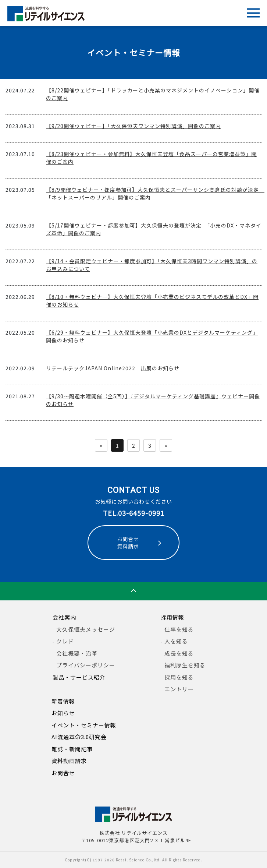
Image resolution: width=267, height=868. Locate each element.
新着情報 (63, 701)
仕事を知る (179, 629)
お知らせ (63, 713)
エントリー (179, 689)
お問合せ (63, 773)
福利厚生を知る (185, 665)
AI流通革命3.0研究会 (79, 737)
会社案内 (64, 617)
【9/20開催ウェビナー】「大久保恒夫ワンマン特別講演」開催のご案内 (133, 126)
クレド (65, 641)
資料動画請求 (69, 761)
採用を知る (179, 677)
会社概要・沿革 (77, 653)
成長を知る (179, 653)
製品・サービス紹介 (79, 677)
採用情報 (172, 617)
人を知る (176, 641)
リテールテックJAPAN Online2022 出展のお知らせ (113, 368)
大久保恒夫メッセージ (86, 629)
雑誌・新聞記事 (72, 749)
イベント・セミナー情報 (84, 725)
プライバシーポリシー (86, 665)
